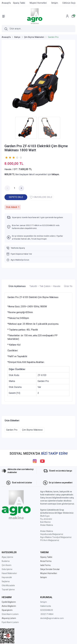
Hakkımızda (46, 606)
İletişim (44, 602)
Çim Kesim (7, 565)
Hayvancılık (7, 577)
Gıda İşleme (7, 569)
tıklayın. (56, 174)
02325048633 (47, 610)
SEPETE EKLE (16, 197)
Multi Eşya (45, 516)
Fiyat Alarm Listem (10, 622)
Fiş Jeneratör (46, 519)
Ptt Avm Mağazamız (50, 540)
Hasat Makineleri (9, 573)
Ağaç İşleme (7, 557)
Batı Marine (45, 522)
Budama (6, 561)
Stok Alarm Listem (10, 614)
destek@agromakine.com (52, 618)
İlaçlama (6, 581)
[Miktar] (14, 188)
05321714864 (47, 614)
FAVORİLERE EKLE (41, 197)
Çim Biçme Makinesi (32, 430)
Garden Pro (12, 430)
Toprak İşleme (8, 590)
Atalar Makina (47, 525)
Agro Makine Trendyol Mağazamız (56, 537)
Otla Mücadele (8, 585)
